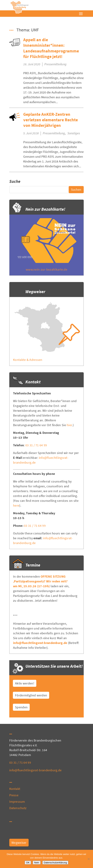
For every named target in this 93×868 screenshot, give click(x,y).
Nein (37, 863)
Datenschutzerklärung (55, 863)
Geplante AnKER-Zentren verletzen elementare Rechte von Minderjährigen (51, 120)
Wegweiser (19, 843)
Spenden (21, 707)
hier (69, 425)
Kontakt (15, 789)
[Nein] (89, 859)
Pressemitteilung (55, 64)
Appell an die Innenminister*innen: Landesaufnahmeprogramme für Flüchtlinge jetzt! (51, 48)
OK (28, 863)
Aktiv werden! (25, 683)
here (16, 505)
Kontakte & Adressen (28, 360)
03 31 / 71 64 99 (36, 445)
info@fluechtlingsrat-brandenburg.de (40, 643)
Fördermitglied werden (31, 695)
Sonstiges (74, 133)
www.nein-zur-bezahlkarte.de (46, 269)
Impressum (17, 802)
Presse (14, 795)
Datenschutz (18, 808)
